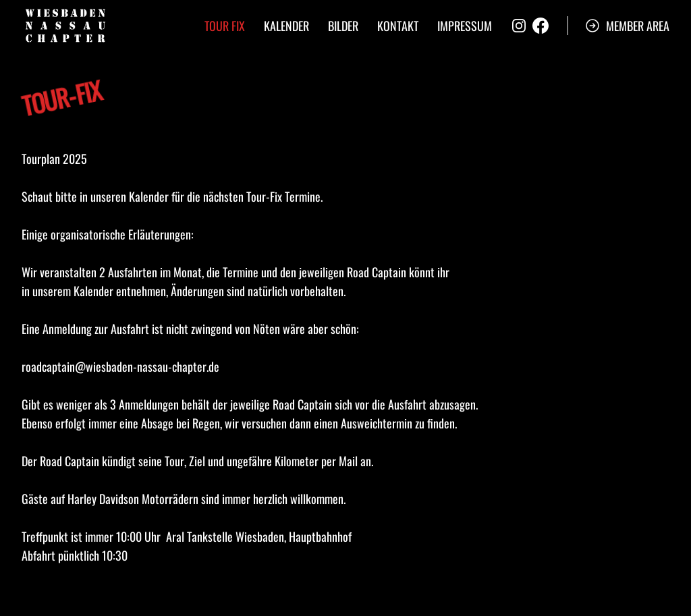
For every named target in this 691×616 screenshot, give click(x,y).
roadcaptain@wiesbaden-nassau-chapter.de (120, 366)
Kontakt (398, 26)
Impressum (465, 26)
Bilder (343, 26)
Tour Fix (225, 26)
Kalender (286, 26)
